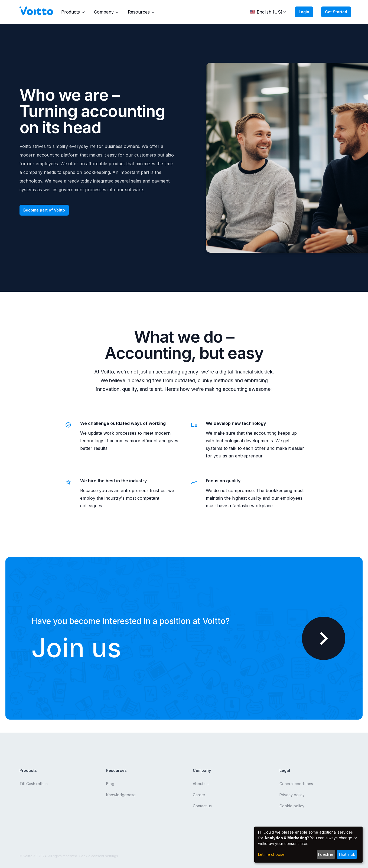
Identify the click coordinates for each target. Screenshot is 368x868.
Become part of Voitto (44, 210)
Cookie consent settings (98, 856)
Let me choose (271, 854)
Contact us (202, 806)
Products (74, 12)
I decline (326, 854)
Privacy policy (292, 795)
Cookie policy (292, 806)
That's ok (347, 854)
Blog (110, 784)
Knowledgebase (121, 795)
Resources (142, 12)
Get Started (336, 12)
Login (304, 12)
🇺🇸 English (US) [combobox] (268, 12)
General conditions (296, 784)
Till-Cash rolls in (34, 784)
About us (201, 784)
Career (199, 795)
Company (107, 12)
